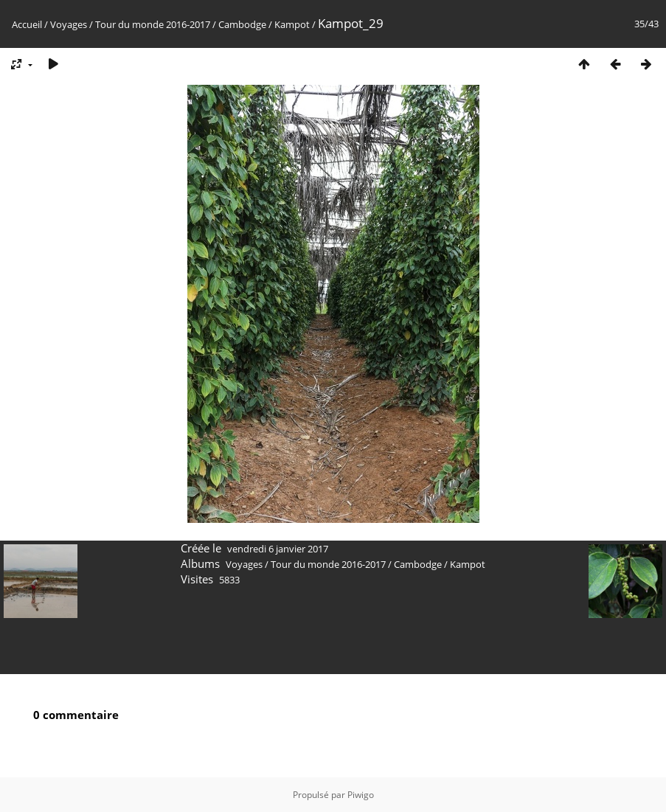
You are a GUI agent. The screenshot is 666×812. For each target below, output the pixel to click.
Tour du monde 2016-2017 (153, 24)
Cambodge (242, 24)
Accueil (27, 24)
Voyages (69, 24)
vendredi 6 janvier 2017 (278, 549)
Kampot (292, 24)
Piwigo (361, 795)
